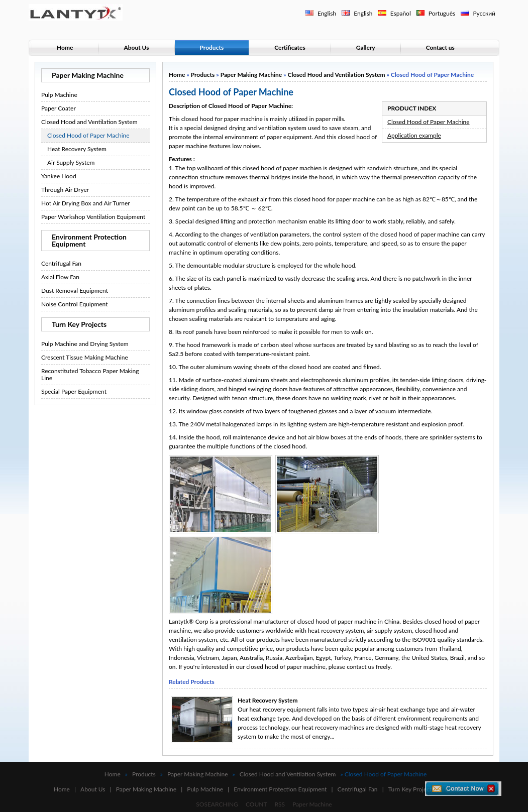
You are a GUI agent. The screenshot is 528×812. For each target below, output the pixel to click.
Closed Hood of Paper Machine (88, 135)
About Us (136, 47)
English (327, 13)
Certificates (290, 47)
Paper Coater (59, 108)
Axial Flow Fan (60, 277)
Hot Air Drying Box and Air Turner (86, 203)
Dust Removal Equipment (75, 291)
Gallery (366, 47)
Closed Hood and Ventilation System (89, 122)
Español (401, 13)
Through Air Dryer (65, 190)
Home (65, 47)
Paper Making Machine (88, 75)
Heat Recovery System (77, 149)
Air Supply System (71, 162)
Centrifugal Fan (61, 263)
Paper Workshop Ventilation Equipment (93, 217)
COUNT (256, 804)
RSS (280, 804)
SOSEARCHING (217, 804)
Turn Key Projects (79, 324)
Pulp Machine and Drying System (85, 344)
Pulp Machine (59, 95)
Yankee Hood (59, 176)
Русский (484, 13)
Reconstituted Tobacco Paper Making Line (90, 374)
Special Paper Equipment (74, 391)
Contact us (440, 47)
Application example (414, 135)
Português (442, 13)
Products (212, 47)
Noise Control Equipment (75, 304)
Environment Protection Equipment (89, 240)
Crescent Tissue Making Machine (85, 357)
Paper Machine (312, 804)
